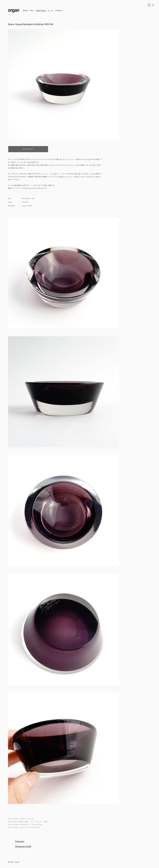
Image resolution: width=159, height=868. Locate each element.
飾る (22, 822)
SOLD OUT (28, 149)
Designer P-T (25, 824)
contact (59, 11)
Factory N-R (25, 827)
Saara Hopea (37, 824)
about (26, 11)
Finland (30, 819)
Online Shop (13, 819)
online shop (41, 11)
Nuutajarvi (36, 827)
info (32, 11)
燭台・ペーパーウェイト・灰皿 (36, 822)
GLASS (23, 819)
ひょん (50, 11)
